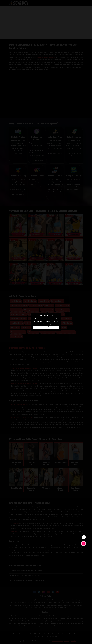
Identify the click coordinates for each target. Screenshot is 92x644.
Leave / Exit (54, 328)
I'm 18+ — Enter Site (41, 328)
